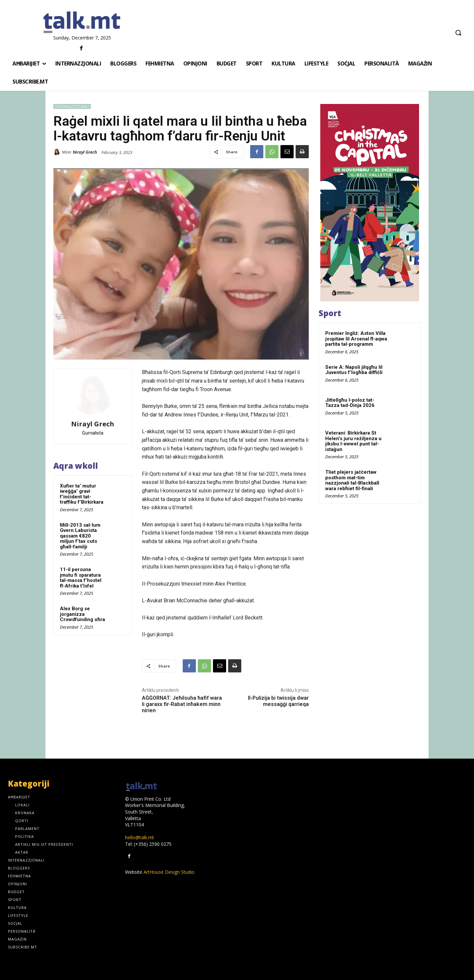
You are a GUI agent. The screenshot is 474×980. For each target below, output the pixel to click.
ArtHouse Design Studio (169, 872)
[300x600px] (370, 203)
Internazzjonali (72, 106)
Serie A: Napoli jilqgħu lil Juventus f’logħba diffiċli (354, 370)
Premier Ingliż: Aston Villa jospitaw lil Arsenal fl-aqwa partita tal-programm (356, 339)
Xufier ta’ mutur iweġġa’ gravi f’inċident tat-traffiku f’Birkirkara (82, 494)
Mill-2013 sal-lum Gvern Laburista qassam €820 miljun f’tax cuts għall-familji (80, 536)
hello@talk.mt (140, 837)
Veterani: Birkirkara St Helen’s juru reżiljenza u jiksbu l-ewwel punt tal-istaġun (353, 441)
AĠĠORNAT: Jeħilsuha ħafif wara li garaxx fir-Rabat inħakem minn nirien (182, 704)
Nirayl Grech (85, 152)
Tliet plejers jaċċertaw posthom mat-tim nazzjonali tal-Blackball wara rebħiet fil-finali (352, 480)
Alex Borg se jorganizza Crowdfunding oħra (82, 614)
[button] (458, 33)
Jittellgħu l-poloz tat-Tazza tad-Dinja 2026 (350, 403)
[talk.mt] (82, 23)
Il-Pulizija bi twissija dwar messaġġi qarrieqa (278, 701)
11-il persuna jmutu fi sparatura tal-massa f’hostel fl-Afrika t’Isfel (81, 578)
